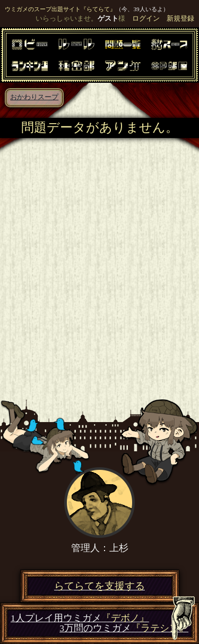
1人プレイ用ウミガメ (80, 618)
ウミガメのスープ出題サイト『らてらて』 (60, 9)
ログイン (146, 19)
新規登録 (180, 19)
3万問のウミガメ (124, 628)
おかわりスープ (34, 97)
